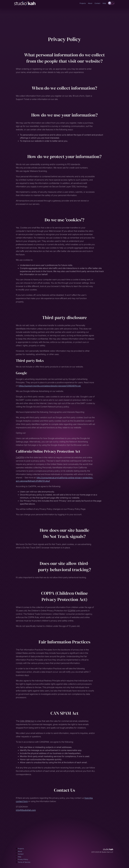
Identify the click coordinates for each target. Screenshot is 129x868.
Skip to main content (0, 1)
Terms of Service (23, 862)
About (90, 3)
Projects (83, 3)
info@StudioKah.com (26, 810)
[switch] (111, 3)
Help (104, 3)
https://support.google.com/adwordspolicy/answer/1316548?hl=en (50, 386)
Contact (97, 3)
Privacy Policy (22, 859)
